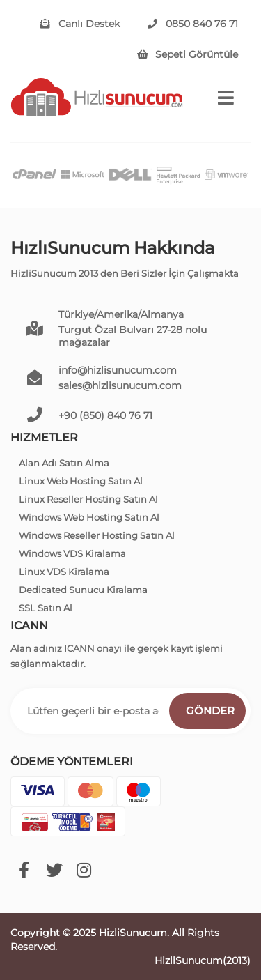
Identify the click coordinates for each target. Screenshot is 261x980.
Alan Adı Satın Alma (64, 463)
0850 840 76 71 (193, 24)
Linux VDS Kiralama (64, 572)
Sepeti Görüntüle (188, 54)
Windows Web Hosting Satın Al (89, 517)
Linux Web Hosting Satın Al (81, 481)
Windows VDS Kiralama (72, 553)
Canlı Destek (80, 24)
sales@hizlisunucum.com (120, 385)
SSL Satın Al (46, 608)
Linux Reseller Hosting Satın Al (88, 499)
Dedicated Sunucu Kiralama (83, 590)
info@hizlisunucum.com (118, 370)
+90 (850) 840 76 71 (105, 415)
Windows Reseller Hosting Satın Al (97, 535)
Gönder (210, 711)
